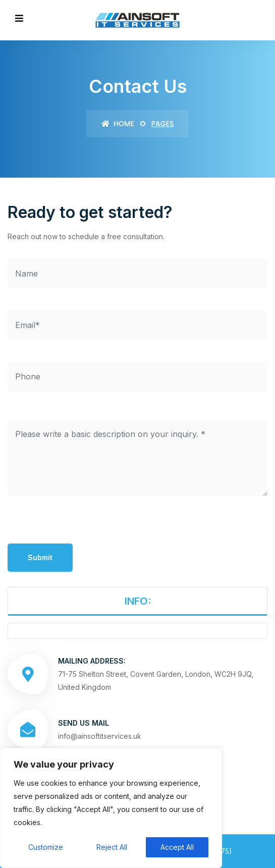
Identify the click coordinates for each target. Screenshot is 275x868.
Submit (40, 557)
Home (118, 124)
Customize (46, 847)
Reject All (112, 847)
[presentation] (84, 524)
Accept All (177, 847)
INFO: (138, 601)
